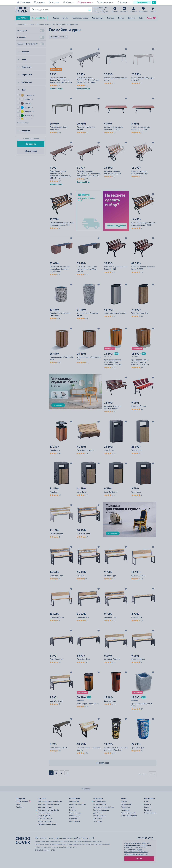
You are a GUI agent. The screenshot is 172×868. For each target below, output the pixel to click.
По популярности (57, 37)
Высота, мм (26, 67)
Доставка (55, 2)
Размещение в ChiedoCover (104, 807)
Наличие (25, 52)
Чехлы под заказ (44, 816)
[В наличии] (42, 37)
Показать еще (23, 122)
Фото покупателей (128, 813)
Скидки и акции (22, 801)
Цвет (24, 90)
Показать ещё (102, 763)
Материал (26, 131)
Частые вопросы (75, 813)
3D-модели (98, 821)
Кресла (121, 18)
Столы (65, 18)
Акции (150, 18)
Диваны (132, 18)
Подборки (20, 807)
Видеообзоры (126, 804)
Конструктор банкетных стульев (50, 801)
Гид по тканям (74, 821)
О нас (146, 801)
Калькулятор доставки (78, 804)
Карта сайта (74, 819)
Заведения (40, 18)
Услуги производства (101, 810)
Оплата (72, 807)
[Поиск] (61, 10)
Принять (139, 859)
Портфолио (125, 807)
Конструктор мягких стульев (48, 804)
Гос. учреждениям (100, 804)
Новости (147, 807)
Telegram (115, 11)
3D (154, 2)
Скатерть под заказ (45, 813)
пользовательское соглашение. (99, 844)
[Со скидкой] (42, 31)
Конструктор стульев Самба (48, 810)
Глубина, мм (27, 82)
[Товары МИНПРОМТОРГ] (42, 44)
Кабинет (134, 11)
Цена (24, 59)
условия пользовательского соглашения (136, 851)
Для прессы (98, 819)
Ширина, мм (27, 75)
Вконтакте (124, 11)
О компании (25, 2)
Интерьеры (125, 810)
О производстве (150, 813)
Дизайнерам (142, 2)
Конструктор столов (45, 807)
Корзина (153, 11)
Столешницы (98, 18)
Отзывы (124, 801)
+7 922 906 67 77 (100, 8)
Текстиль (111, 18)
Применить (31, 144)
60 (151, 774)
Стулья (56, 18)
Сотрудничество (99, 801)
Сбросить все (31, 151)
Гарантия (73, 810)
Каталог (25, 18)
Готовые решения (100, 816)
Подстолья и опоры (80, 18)
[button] (33, 10)
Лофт (141, 18)
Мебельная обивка (45, 821)
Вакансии (148, 810)
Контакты (41, 2)
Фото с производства (129, 816)
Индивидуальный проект (47, 824)
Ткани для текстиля (45, 819)
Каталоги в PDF (75, 816)
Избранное (143, 11)
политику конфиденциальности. (136, 854)
